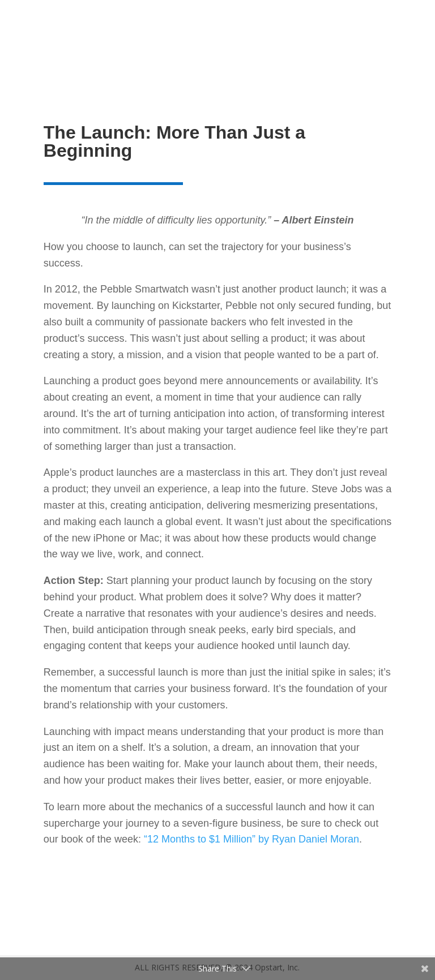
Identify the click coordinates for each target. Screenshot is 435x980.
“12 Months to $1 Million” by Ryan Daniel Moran (251, 839)
